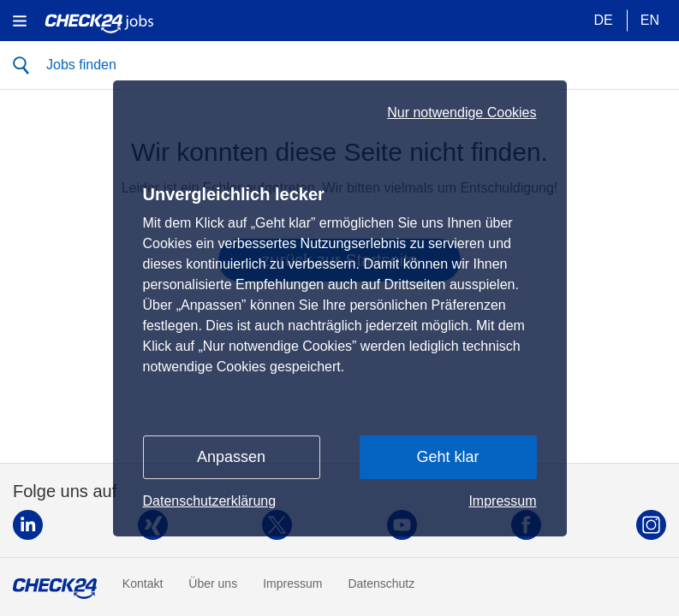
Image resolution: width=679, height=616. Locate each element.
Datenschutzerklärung (210, 501)
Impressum (502, 501)
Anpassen (231, 457)
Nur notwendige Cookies (462, 113)
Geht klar (447, 457)
